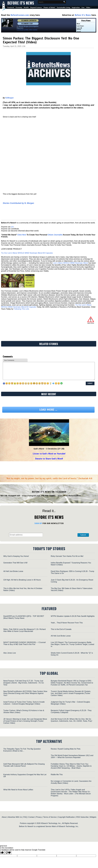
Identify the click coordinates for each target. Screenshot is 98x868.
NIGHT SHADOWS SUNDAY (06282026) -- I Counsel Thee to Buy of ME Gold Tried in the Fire (24, 643)
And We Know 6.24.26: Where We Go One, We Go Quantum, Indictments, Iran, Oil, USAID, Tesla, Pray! (71, 720)
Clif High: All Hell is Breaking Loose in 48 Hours (22, 580)
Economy (19, 7)
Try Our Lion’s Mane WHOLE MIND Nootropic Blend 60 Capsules (27, 253)
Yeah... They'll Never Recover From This (67, 623)
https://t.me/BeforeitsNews (69, 496)
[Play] (49, 433)
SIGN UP (38, 523)
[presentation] (60, 531)
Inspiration (76, 7)
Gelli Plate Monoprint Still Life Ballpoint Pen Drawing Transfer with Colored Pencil (24, 765)
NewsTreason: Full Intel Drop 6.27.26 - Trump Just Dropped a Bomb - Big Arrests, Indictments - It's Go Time (24, 683)
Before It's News (21, 3)
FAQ (25, 817)
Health (26, 7)
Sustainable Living (63, 7)
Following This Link (21, 309)
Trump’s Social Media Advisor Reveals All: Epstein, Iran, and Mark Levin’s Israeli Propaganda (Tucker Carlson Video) (71, 693)
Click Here (22, 235)
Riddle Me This (57, 775)
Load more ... (48, 410)
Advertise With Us (15, 817)
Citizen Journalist (55, 235)
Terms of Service (50, 817)
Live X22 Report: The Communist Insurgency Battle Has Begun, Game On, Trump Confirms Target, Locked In (72, 644)
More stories (33, 30)
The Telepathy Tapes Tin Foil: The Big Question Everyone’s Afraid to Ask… (22, 750)
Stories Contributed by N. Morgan (18, 203)
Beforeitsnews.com (20, 15)
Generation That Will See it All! (15, 563)
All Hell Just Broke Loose (13, 571)
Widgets (93, 817)
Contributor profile (22, 30)
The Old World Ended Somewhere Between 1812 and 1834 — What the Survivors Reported (72, 756)
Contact (31, 817)
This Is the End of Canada (61, 629)
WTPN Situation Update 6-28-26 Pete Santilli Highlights (73, 616)
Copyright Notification (66, 817)
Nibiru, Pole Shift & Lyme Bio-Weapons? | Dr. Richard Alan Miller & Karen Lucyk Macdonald (24, 630)
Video (88, 7)
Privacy (39, 817)
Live (83, 7)
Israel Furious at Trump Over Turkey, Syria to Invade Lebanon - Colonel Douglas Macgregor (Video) (24, 703)
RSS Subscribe (82, 817)
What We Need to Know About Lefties (18, 790)
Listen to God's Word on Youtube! (49, 454)
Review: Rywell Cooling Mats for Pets (66, 749)
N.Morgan (9, 98)
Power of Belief (49, 7)
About (4, 817)
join (12, 227)
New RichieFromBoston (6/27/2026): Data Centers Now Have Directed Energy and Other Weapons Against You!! (25, 693)
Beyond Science (36, 7)
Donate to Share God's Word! (49, 459)
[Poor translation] (8, 853)
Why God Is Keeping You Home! (16, 556)
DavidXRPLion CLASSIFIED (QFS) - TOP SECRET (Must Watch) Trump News (24, 617)
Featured (11, 7)
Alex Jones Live (10, 653)
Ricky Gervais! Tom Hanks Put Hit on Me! (67, 556)
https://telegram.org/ (31, 496)
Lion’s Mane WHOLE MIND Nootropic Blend (71, 263)
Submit (83, 535)
